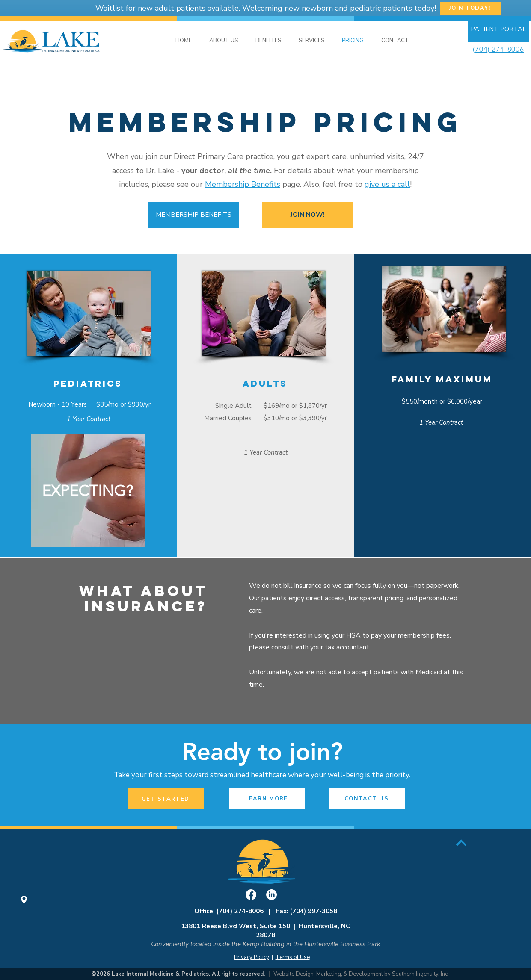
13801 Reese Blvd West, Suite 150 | (240, 926)
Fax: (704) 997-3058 (306, 911)
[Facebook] (251, 895)
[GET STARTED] (166, 799)
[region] (88, 491)
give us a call (387, 184)
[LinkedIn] (271, 895)
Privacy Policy (252, 957)
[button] (312, 41)
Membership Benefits (243, 184)
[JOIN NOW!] (308, 215)
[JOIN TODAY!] (470, 8)
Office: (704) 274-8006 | (235, 911)
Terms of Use (293, 957)
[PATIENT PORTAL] (498, 29)
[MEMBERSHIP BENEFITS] (194, 215)
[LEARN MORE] (267, 798)
